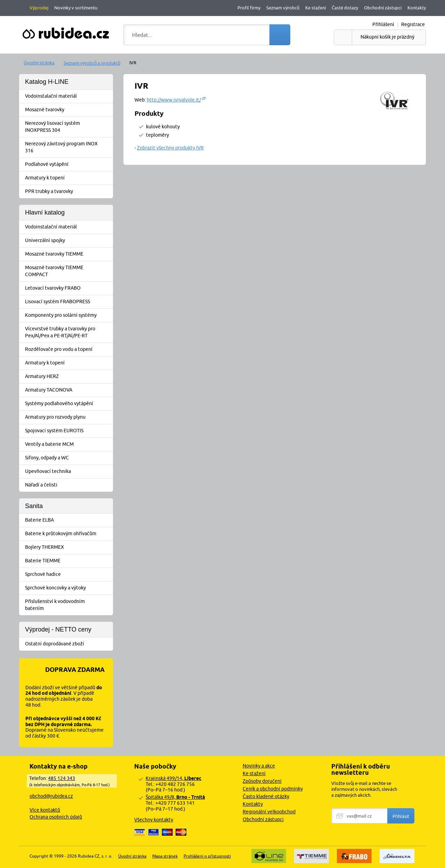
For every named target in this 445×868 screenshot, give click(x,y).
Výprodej (39, 8)
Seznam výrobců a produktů (92, 63)
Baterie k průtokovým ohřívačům (68, 534)
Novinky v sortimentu (76, 8)
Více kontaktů (45, 810)
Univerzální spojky (68, 241)
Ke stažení (315, 8)
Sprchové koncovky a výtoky (68, 588)
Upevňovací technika (68, 472)
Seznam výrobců (283, 8)
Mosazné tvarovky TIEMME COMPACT (68, 271)
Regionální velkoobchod (269, 812)
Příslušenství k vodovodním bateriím (68, 605)
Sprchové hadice (68, 574)
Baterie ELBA (68, 520)
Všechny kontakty (154, 820)
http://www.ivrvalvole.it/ (174, 100)
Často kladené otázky (266, 796)
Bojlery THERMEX (68, 547)
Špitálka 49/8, (175, 797)
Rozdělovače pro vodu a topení (68, 349)
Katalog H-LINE (47, 82)
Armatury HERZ (68, 377)
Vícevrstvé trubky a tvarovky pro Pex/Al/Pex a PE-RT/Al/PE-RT (68, 332)
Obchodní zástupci (383, 8)
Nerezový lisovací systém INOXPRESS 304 (68, 127)
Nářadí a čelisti (68, 485)
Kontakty (417, 8)
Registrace (413, 24)
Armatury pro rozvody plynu (68, 417)
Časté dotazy (345, 8)
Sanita (34, 506)
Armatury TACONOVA (68, 390)
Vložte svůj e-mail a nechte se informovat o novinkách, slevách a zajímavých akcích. (364, 789)
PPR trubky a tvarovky (68, 192)
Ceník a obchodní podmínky (273, 789)
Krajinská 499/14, (173, 778)
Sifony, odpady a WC (68, 458)
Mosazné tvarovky (68, 110)
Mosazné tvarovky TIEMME (68, 254)
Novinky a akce (259, 766)
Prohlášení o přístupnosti (207, 856)
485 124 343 (62, 778)
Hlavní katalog (45, 212)
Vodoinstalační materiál (68, 96)
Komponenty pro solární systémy (68, 315)
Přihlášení (383, 24)
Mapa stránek (165, 856)
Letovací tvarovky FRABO (68, 288)
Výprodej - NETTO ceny (58, 629)
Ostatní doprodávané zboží (68, 644)
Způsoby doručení (262, 781)
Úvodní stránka (39, 63)
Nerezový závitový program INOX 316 (68, 147)
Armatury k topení (68, 178)
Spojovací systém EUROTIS (68, 431)
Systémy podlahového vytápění (68, 404)
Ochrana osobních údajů (56, 817)
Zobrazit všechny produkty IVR (170, 148)
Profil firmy (249, 8)
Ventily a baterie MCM (68, 444)
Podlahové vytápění (68, 164)
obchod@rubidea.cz (51, 796)
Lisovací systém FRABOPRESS (68, 302)
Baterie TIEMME (68, 561)
